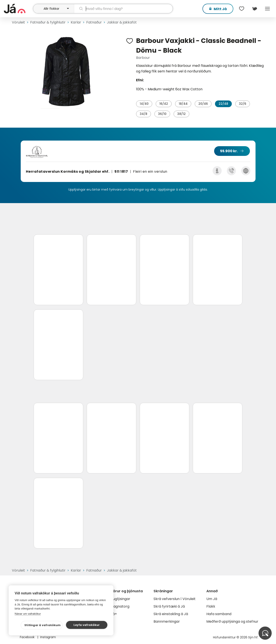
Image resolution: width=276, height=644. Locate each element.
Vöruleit (18, 22)
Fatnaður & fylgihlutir (48, 22)
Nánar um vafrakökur (28, 614)
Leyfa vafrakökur (87, 625)
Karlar (76, 22)
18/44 (183, 104)
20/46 (203, 104)
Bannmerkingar (167, 621)
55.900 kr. (229, 151)
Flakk (211, 606)
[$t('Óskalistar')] (241, 9)
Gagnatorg (120, 606)
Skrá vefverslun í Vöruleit (175, 599)
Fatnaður (94, 22)
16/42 (164, 104)
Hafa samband (219, 614)
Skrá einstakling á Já (171, 614)
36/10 (162, 114)
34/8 (143, 114)
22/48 (223, 104)
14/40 (144, 104)
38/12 (181, 114)
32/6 (243, 104)
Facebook (28, 637)
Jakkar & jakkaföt (122, 22)
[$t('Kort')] (254, 9)
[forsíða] (18, 9)
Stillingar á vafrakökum (43, 625)
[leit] (124, 9)
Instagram (48, 637)
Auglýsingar (120, 599)
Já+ (114, 614)
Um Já (212, 599)
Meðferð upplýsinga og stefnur (232, 621)
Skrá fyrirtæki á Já (169, 606)
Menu (267, 9)
